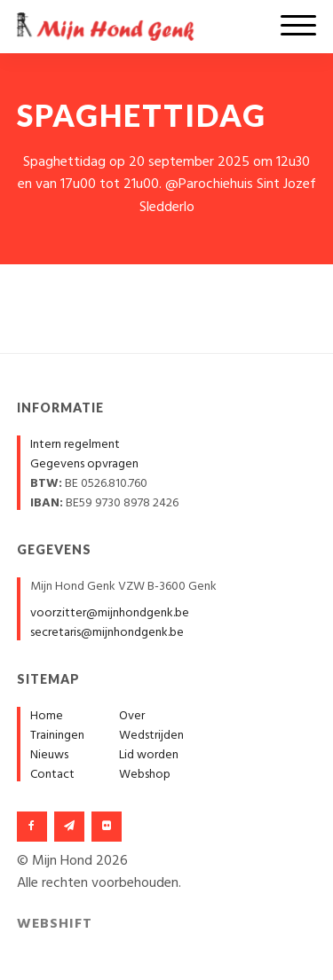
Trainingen (57, 736)
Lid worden (149, 755)
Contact (52, 775)
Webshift (55, 925)
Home (47, 716)
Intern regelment (75, 445)
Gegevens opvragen (84, 464)
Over (132, 716)
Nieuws (49, 755)
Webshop (145, 775)
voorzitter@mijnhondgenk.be (110, 613)
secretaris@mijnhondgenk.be (107, 633)
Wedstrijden (151, 736)
